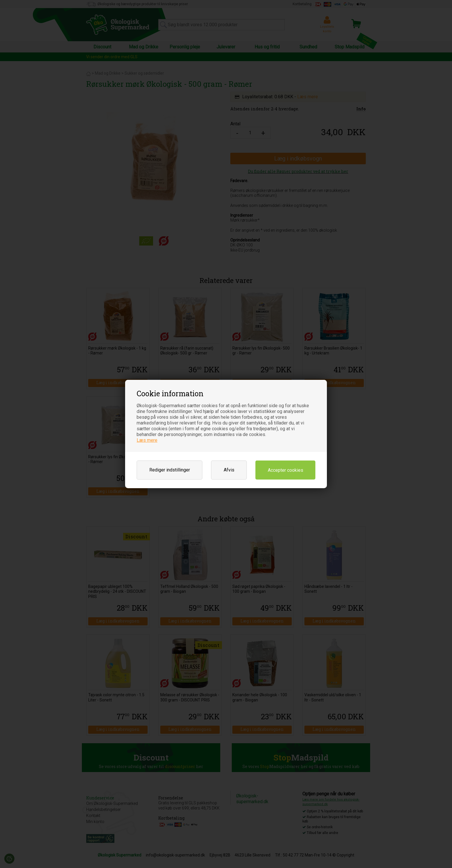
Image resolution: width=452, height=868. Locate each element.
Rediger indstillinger (170, 470)
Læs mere (147, 440)
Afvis (229, 470)
